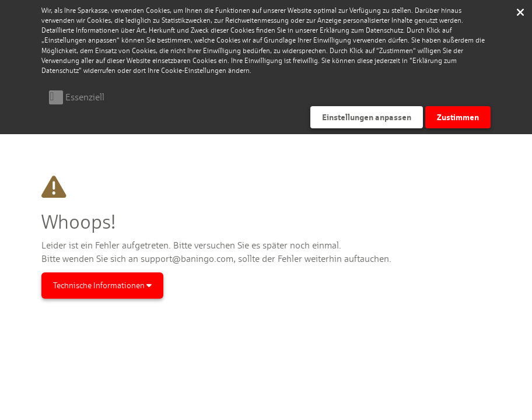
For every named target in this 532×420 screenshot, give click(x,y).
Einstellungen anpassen (367, 117)
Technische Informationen (102, 285)
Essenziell (85, 97)
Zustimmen (458, 117)
